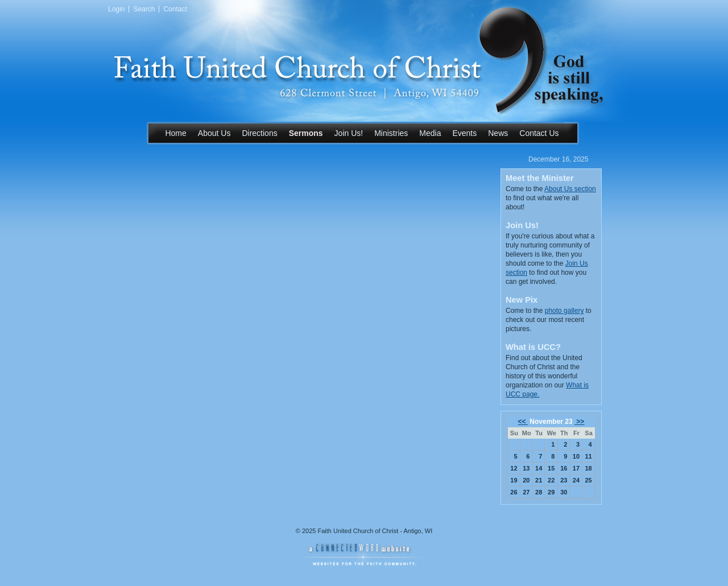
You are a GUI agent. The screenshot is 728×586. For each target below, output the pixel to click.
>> (579, 422)
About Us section (570, 189)
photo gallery (564, 311)
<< (523, 422)
